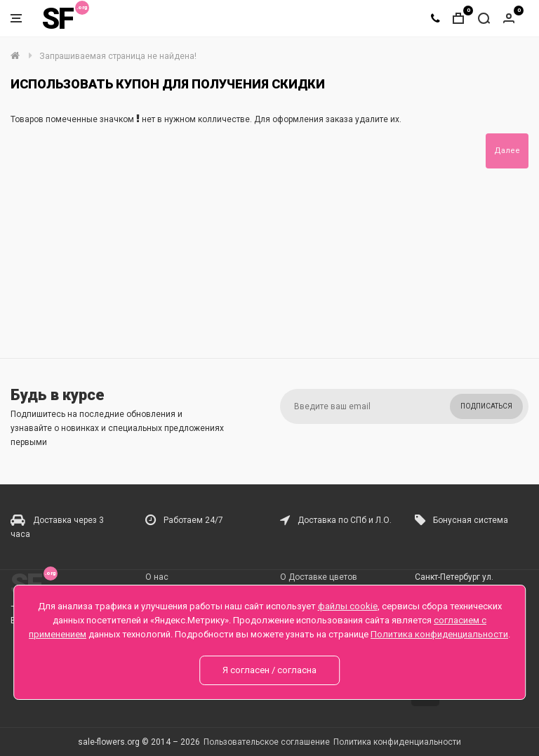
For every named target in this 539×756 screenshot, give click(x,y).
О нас (157, 577)
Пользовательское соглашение (267, 742)
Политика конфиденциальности (397, 742)
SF (58, 19)
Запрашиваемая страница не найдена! (118, 56)
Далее (507, 151)
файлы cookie (348, 606)
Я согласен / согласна (269, 670)
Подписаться (486, 406)
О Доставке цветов (319, 577)
